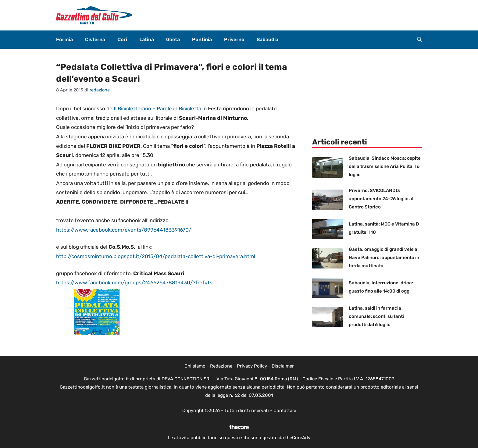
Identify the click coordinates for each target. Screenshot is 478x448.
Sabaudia (268, 39)
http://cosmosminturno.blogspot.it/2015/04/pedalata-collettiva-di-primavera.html (156, 256)
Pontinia (202, 39)
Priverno (234, 39)
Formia (64, 39)
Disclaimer (283, 366)
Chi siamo (195, 366)
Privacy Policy (252, 366)
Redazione (221, 366)
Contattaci (285, 411)
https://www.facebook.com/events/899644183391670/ (124, 230)
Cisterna (95, 39)
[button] (419, 40)
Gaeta (173, 39)
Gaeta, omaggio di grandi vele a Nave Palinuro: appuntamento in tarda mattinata (384, 258)
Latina (147, 39)
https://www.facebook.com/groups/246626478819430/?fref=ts (134, 283)
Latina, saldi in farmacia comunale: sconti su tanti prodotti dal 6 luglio (376, 316)
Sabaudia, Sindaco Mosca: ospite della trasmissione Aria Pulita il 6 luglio (385, 166)
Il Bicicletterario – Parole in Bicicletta (157, 108)
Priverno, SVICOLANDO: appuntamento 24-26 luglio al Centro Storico (381, 199)
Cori (122, 39)
